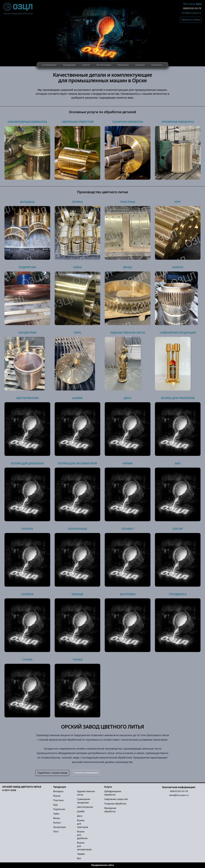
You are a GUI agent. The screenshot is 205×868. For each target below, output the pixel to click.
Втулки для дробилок (27, 463)
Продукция (69, 65)
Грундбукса (178, 594)
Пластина (128, 202)
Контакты (157, 65)
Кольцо (77, 594)
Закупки (140, 65)
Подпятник (27, 267)
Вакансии (123, 65)
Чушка (77, 660)
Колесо (178, 267)
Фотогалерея (104, 65)
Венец (128, 267)
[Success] (86, 773)
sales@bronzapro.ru (191, 13)
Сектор (178, 529)
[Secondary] (52, 773)
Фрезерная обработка (178, 122)
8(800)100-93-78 (192, 8)
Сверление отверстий (77, 122)
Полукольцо (77, 529)
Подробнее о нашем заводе (52, 773)
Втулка (77, 202)
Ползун (27, 529)
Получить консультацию (86, 773)
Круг (178, 202)
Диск (128, 398)
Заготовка (128, 594)
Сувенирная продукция (178, 333)
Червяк (128, 463)
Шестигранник (27, 398)
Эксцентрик (27, 333)
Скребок (27, 594)
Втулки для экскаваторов (77, 463)
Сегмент (128, 529)
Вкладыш (27, 202)
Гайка (77, 267)
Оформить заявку (191, 20)
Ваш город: (192, 4)
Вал (178, 463)
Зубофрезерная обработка (27, 122)
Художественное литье (128, 333)
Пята (77, 333)
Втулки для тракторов (178, 398)
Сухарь (27, 660)
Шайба (77, 398)
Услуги (86, 65)
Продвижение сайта (103, 865)
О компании (49, 65)
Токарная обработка (128, 122)
